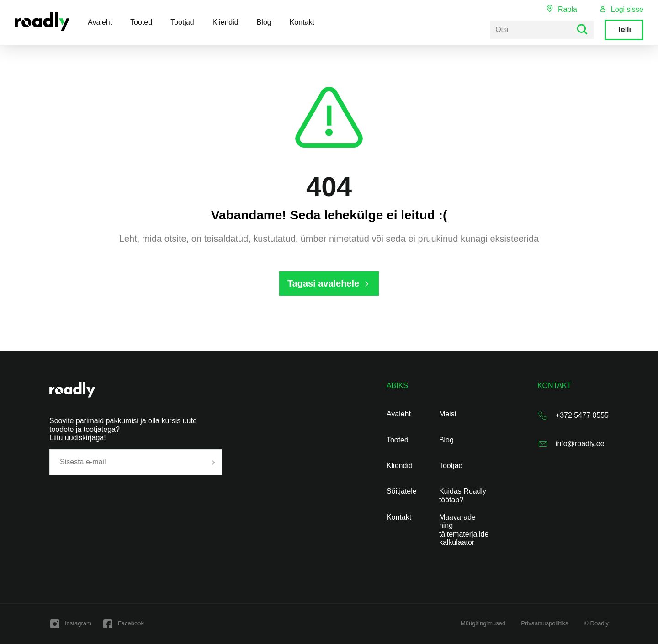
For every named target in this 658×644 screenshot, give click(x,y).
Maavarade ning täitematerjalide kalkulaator (464, 530)
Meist (448, 414)
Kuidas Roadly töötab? (463, 496)
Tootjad (182, 22)
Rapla (568, 9)
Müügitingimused (483, 624)
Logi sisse (627, 9)
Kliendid (226, 22)
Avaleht (100, 22)
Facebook (131, 624)
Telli (624, 29)
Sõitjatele (402, 492)
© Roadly (596, 624)
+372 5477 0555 (582, 416)
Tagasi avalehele (324, 283)
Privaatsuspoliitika (545, 624)
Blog (264, 22)
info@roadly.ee (580, 444)
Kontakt (302, 22)
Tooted (141, 22)
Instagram (78, 624)
